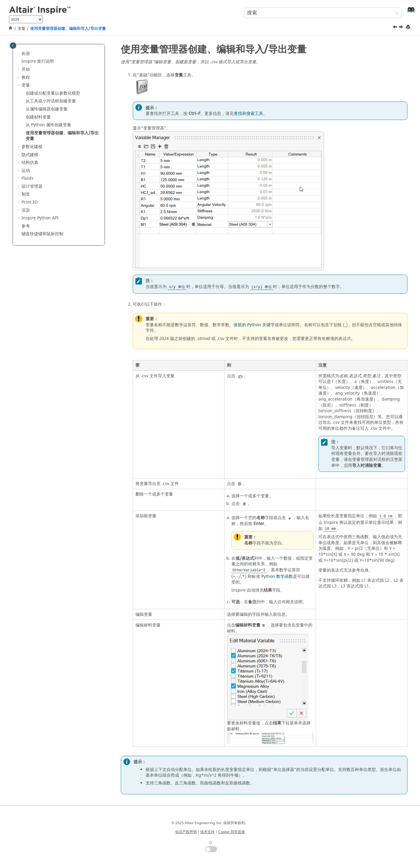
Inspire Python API (40, 218)
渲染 (26, 210)
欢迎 (26, 54)
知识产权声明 (186, 832)
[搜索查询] (323, 13)
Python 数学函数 (277, 577)
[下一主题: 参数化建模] (401, 28)
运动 (26, 171)
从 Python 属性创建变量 (48, 125)
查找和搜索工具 (248, 114)
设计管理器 (32, 186)
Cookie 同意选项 (232, 832)
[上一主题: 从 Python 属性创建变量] (395, 28)
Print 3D (30, 202)
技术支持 (207, 832)
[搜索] (395, 13)
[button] (19, 54)
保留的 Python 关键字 (254, 325)
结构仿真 (30, 163)
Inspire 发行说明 (38, 61)
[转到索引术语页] (410, 12)
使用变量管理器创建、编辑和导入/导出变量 (68, 29)
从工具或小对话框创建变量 (51, 101)
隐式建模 (30, 155)
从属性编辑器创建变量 (47, 109)
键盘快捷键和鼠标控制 (42, 234)
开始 (26, 69)
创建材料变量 (38, 117)
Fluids (28, 178)
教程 (26, 77)
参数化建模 (32, 147)
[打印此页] (409, 27)
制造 (26, 194)
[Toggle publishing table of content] (13, 46)
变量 (22, 29)
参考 (26, 226)
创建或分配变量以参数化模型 (53, 93)
